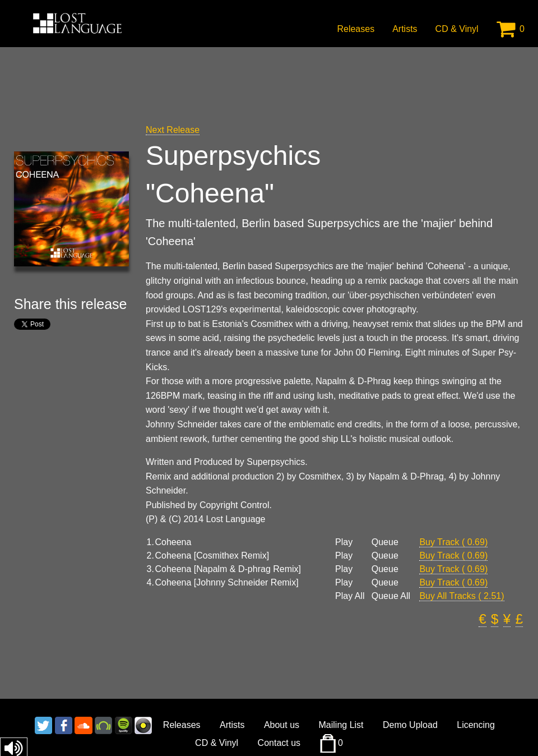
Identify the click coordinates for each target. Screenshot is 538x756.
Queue (385, 542)
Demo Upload (410, 725)
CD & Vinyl (457, 29)
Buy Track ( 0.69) (453, 542)
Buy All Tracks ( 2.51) (462, 596)
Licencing (476, 725)
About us (282, 725)
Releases (356, 29)
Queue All (391, 596)
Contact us (279, 743)
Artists (405, 29)
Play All (350, 596)
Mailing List (341, 725)
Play (344, 542)
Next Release (173, 130)
